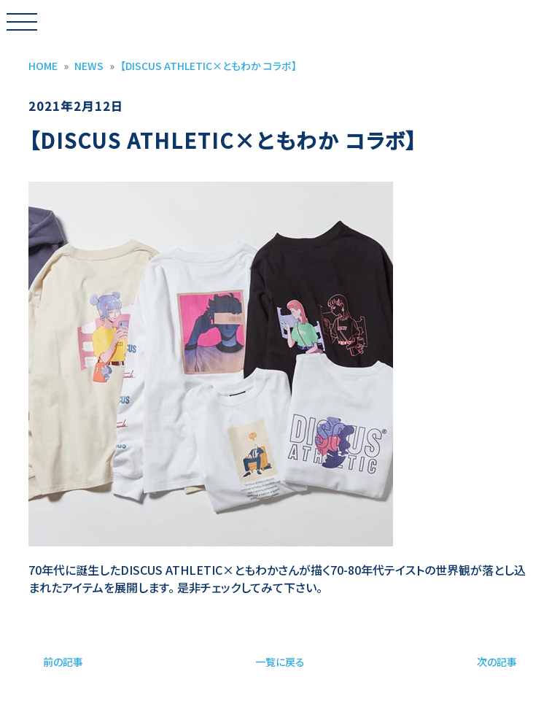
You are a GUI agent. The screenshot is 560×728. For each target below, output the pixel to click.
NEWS (89, 66)
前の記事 (63, 662)
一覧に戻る (280, 662)
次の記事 (497, 662)
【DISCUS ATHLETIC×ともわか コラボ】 (209, 66)
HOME (43, 66)
